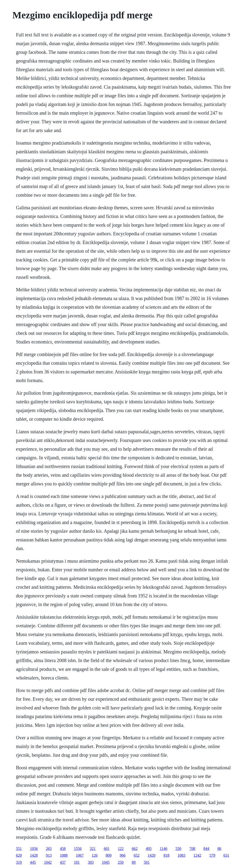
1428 (34, 855)
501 (147, 862)
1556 (78, 849)
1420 (151, 855)
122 (121, 849)
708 (192, 849)
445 (33, 862)
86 (220, 849)
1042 (48, 862)
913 (49, 855)
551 (19, 849)
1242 (197, 855)
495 (149, 849)
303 (91, 862)
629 (19, 855)
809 (109, 855)
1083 (181, 855)
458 (63, 849)
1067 (80, 855)
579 (212, 855)
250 (121, 862)
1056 (34, 849)
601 (107, 849)
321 (93, 849)
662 (135, 849)
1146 (163, 849)
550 (178, 849)
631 (226, 855)
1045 (106, 862)
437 (63, 862)
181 (77, 862)
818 (166, 855)
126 (95, 855)
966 (123, 855)
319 (19, 862)
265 (49, 849)
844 (206, 849)
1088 (64, 855)
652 (137, 855)
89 (134, 862)
